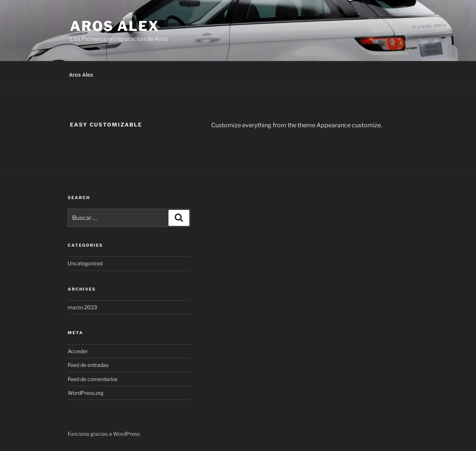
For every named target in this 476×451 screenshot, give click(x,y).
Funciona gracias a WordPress (104, 434)
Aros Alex (115, 26)
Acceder (78, 351)
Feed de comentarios (93, 379)
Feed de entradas (88, 365)
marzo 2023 (82, 307)
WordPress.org (86, 393)
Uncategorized (85, 263)
